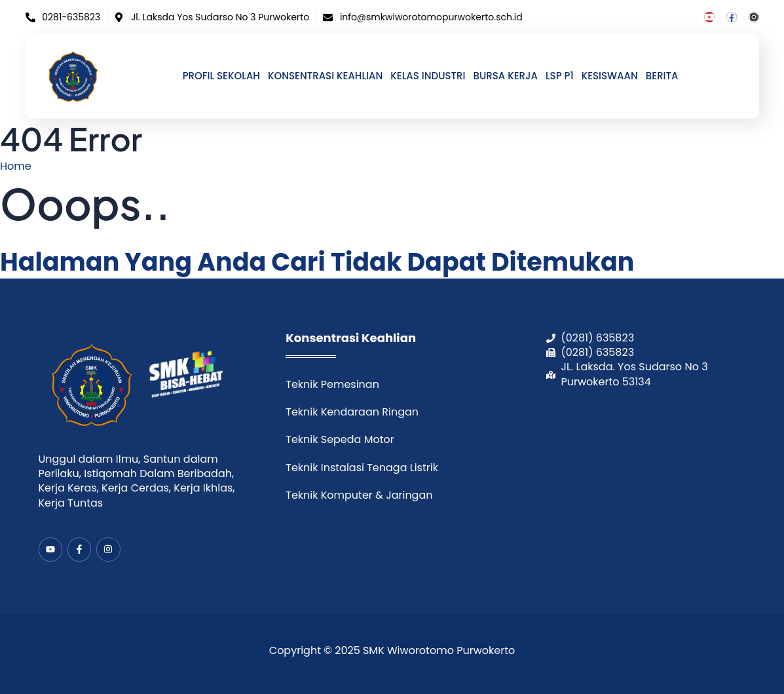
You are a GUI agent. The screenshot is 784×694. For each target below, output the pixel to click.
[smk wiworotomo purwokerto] (646, 470)
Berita (662, 76)
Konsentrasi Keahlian (325, 76)
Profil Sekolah (221, 76)
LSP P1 (560, 76)
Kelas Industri (428, 76)
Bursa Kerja (505, 76)
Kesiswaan (610, 76)
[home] (74, 76)
